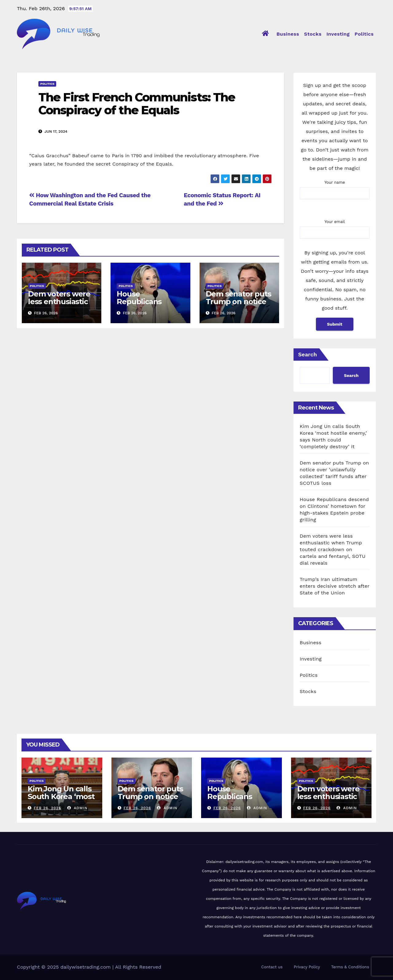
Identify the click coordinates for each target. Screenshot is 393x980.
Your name (335, 188)
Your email (335, 227)
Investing (338, 34)
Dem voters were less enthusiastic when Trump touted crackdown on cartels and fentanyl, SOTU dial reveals (333, 549)
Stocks (313, 34)
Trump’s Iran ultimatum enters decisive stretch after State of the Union (335, 586)
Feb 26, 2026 (47, 808)
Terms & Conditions (350, 967)
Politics (364, 34)
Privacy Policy (307, 967)
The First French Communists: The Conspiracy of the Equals (137, 104)
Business (288, 34)
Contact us (272, 967)
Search (307, 354)
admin (77, 808)
